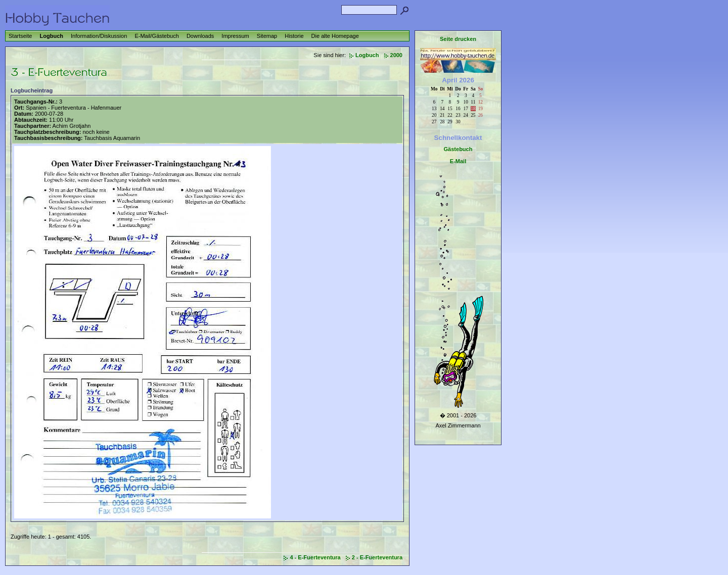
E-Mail (458, 161)
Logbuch (52, 36)
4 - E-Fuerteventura (315, 557)
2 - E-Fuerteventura (377, 557)
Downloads (200, 36)
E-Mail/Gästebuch (156, 36)
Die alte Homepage (335, 36)
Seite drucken (458, 39)
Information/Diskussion (99, 36)
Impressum (235, 36)
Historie (294, 36)
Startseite (20, 36)
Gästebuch (458, 149)
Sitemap (267, 36)
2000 (396, 55)
